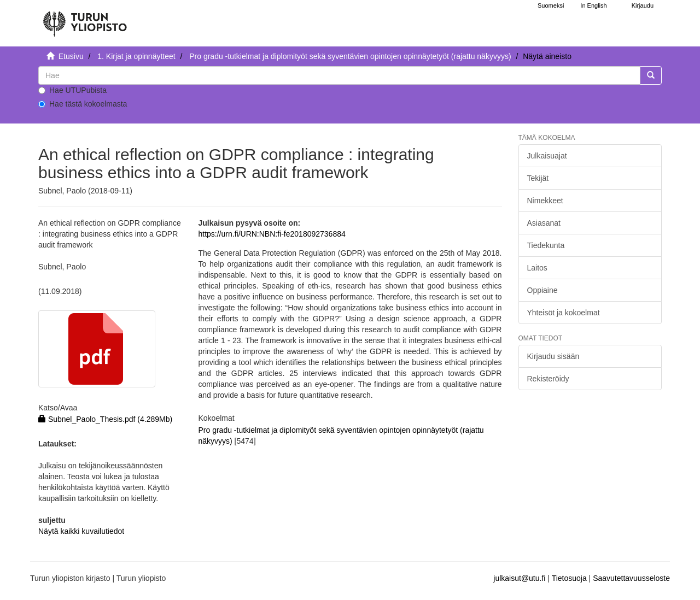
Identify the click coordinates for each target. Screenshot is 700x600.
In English (593, 5)
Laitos (537, 268)
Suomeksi (551, 5)
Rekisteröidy (548, 379)
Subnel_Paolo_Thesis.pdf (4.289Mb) (105, 419)
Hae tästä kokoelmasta (83, 104)
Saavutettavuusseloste (631, 578)
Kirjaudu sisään (553, 356)
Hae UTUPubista (72, 90)
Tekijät (538, 178)
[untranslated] (339, 75)
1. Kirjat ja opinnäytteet (136, 56)
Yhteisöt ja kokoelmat (564, 313)
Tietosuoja (569, 578)
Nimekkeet (545, 201)
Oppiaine (542, 290)
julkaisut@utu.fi (519, 578)
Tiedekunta (546, 245)
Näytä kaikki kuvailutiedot (81, 531)
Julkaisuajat (547, 156)
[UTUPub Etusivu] (85, 19)
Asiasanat (544, 223)
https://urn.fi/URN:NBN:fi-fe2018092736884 (272, 234)
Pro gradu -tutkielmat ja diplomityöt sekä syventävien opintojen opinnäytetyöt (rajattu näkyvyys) (350, 56)
